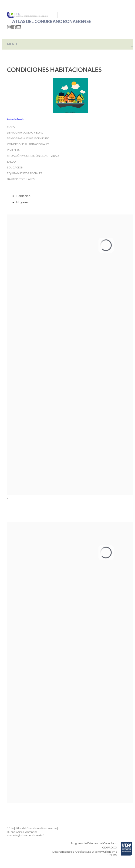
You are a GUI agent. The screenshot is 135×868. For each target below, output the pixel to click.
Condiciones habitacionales (28, 144)
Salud (11, 162)
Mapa (11, 127)
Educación (15, 167)
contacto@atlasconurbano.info (26, 835)
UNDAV (112, 855)
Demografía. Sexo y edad (25, 132)
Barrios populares (21, 179)
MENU (12, 44)
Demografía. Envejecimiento (28, 138)
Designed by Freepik (15, 119)
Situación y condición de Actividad (33, 156)
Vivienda (13, 150)
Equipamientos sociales (25, 173)
